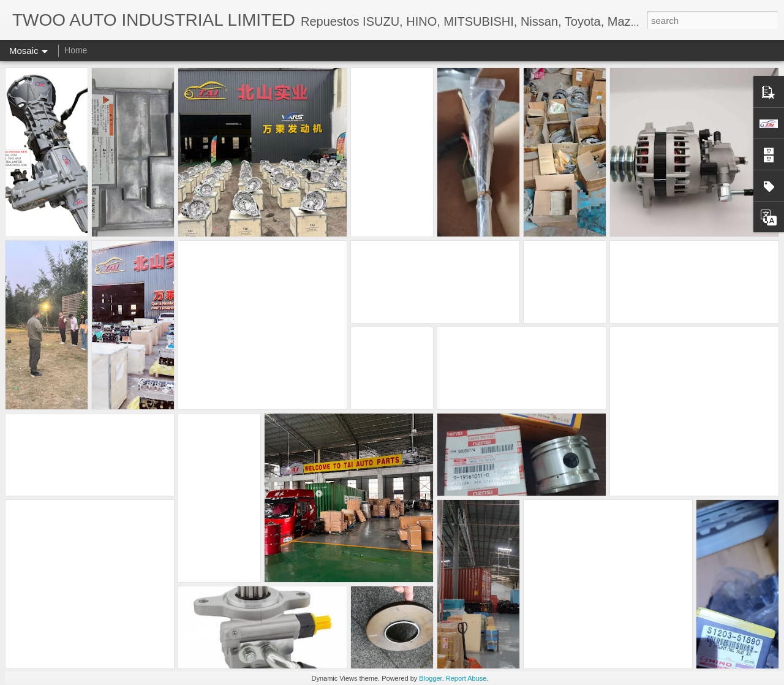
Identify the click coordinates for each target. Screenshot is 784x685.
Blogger (430, 678)
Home (76, 50)
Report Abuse (466, 678)
